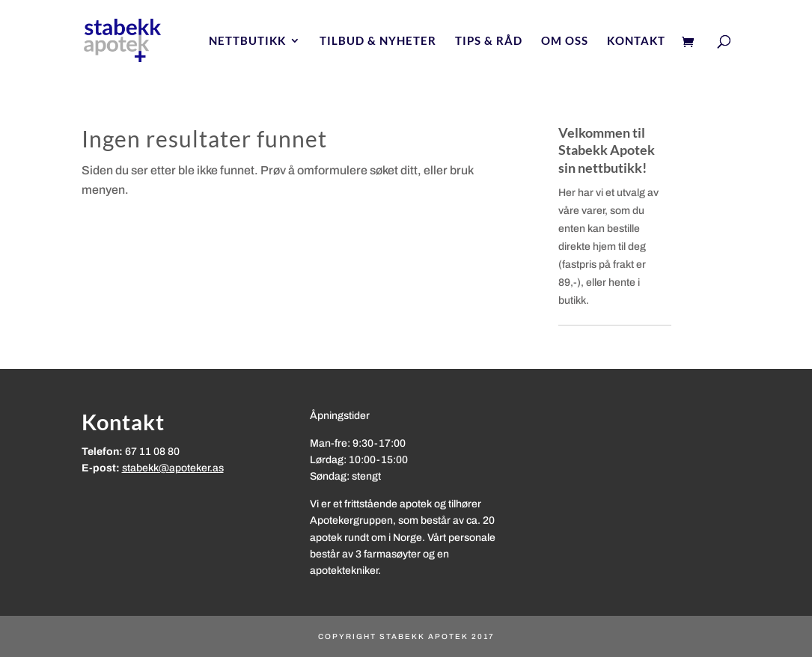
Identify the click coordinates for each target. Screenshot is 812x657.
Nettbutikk (247, 41)
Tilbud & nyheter (378, 41)
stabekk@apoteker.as (173, 468)
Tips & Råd (489, 41)
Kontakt (636, 41)
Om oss (565, 41)
